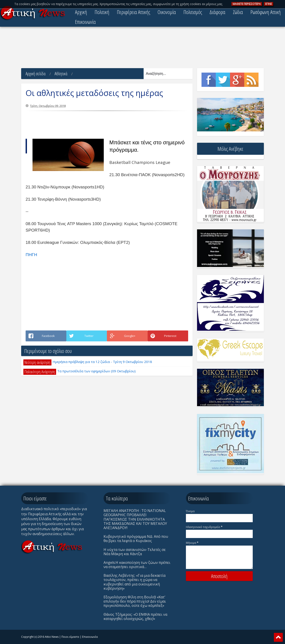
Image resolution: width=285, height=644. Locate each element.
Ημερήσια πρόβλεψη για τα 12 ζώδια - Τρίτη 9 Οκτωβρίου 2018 (102, 362)
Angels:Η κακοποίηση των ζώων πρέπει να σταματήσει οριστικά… (137, 565)
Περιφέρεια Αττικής (133, 12)
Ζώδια (238, 12)
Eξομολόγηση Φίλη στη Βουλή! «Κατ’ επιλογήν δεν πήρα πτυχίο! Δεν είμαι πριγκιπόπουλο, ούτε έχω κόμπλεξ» (135, 601)
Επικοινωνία (85, 22)
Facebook (209, 80)
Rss (251, 80)
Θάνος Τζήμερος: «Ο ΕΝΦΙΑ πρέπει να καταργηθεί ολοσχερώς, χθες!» (135, 616)
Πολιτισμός (193, 12)
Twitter (223, 80)
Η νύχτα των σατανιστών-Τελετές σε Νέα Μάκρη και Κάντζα (135, 552)
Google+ (237, 80)
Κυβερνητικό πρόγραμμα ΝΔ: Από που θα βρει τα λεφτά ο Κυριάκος (136, 539)
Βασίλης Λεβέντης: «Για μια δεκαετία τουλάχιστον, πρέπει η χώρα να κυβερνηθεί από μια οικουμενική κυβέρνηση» (134, 582)
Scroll (278, 637)
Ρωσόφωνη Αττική (266, 12)
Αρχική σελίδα (36, 74)
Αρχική (81, 12)
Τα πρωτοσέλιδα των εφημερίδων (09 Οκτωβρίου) (96, 371)
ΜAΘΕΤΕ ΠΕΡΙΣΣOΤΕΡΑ (247, 4)
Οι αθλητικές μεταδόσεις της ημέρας (94, 93)
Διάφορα (217, 12)
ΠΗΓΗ (31, 255)
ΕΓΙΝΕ (269, 4)
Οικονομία (167, 12)
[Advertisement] (142, 48)
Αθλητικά (61, 74)
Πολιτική (102, 12)
